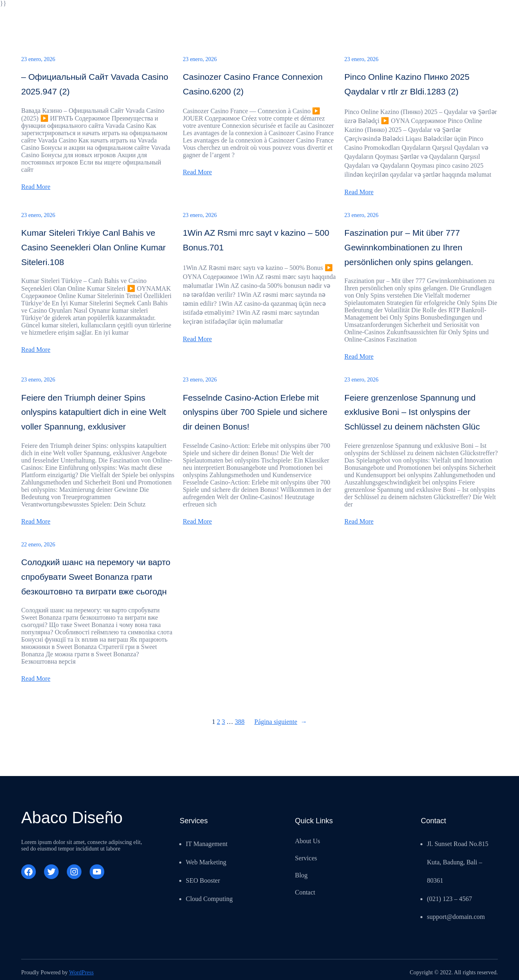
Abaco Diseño (72, 818)
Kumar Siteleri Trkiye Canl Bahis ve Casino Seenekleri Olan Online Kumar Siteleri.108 (93, 247)
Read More (36, 187)
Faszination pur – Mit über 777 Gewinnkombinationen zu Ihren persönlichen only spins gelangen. (409, 247)
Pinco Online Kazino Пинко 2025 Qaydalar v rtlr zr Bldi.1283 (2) (407, 84)
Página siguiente (280, 722)
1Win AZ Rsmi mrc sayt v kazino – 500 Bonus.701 (256, 240)
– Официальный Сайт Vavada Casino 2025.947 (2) (95, 84)
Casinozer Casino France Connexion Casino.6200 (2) (253, 84)
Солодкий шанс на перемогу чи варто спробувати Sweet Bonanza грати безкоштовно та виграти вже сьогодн (96, 577)
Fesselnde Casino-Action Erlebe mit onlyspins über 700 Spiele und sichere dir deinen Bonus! (255, 412)
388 (240, 722)
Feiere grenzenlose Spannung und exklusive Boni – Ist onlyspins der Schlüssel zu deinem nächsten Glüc (412, 412)
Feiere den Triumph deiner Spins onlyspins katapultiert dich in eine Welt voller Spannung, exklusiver (94, 412)
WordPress (81, 972)
